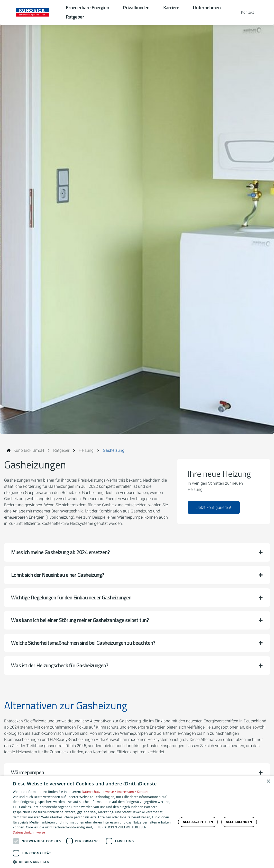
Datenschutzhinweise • (99, 792)
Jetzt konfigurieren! (214, 507)
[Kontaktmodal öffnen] (244, 12)
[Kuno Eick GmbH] (29, 450)
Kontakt (143, 792)
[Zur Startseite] (33, 12)
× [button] (268, 781)
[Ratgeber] (61, 450)
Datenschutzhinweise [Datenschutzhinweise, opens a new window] (29, 832)
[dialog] (137, 822)
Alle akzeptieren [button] (198, 822)
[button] (137, 552)
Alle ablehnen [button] (239, 822)
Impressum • (127, 792)
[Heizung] (86, 450)
